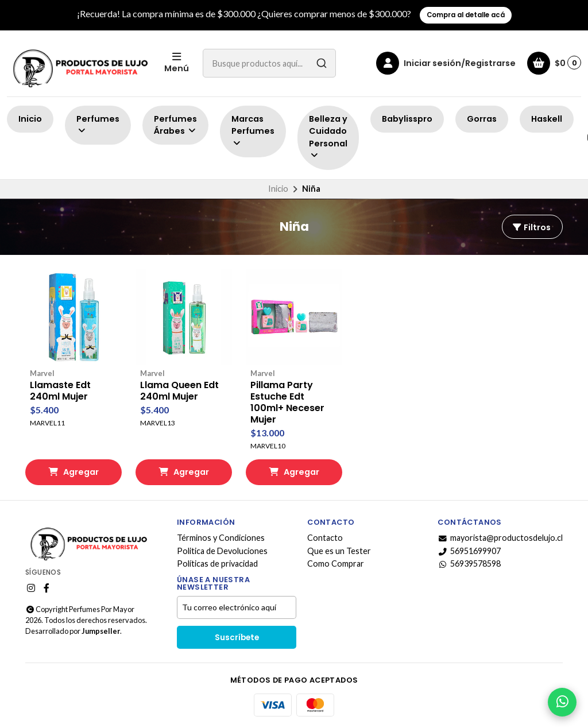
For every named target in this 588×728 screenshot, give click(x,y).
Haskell (547, 119)
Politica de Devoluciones (222, 551)
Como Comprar (336, 564)
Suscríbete (237, 638)
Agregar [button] (73, 472)
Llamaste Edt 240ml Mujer (60, 391)
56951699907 (469, 551)
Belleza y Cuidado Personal (328, 137)
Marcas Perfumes (253, 131)
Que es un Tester (339, 551)
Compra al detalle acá (466, 15)
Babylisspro (407, 119)
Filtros (531, 227)
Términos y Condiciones (221, 538)
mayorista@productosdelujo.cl (500, 538)
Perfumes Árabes (175, 125)
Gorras (482, 119)
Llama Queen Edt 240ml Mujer (179, 391)
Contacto (325, 538)
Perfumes (98, 124)
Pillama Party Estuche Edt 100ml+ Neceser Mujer (287, 402)
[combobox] (269, 63)
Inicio (30, 119)
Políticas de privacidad (217, 564)
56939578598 (469, 564)
